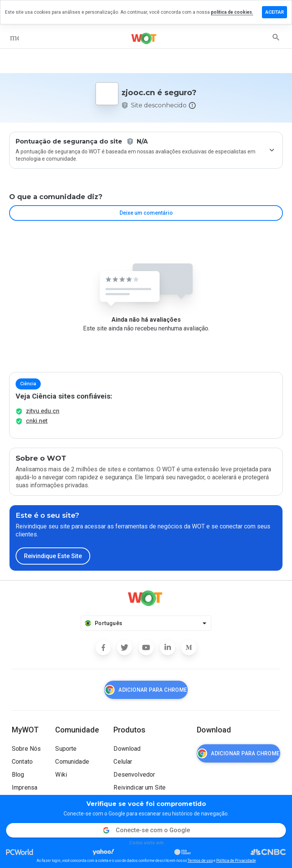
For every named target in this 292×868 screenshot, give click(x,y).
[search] (276, 37)
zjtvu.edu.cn (43, 411)
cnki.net (37, 421)
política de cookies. (232, 12)
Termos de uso (200, 861)
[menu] (14, 37)
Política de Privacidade (236, 861)
